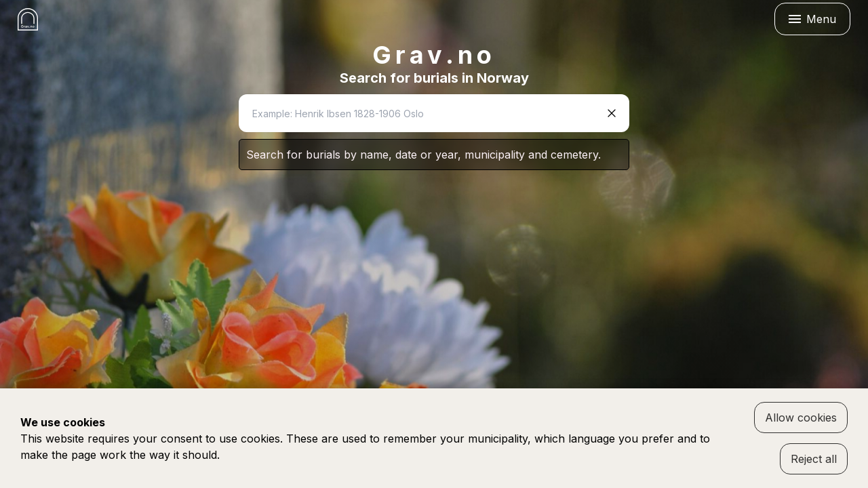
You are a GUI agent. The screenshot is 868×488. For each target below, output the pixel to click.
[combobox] (422, 113)
